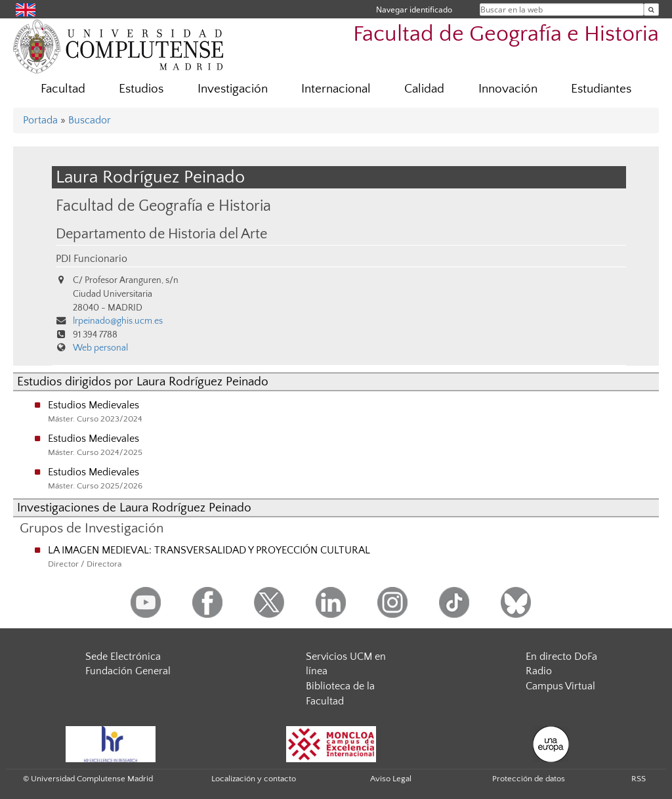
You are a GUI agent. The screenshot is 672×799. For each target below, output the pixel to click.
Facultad (63, 89)
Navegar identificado (414, 10)
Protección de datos (529, 779)
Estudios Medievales (94, 405)
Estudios (141, 89)
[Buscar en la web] (651, 10)
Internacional (336, 89)
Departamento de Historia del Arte (161, 234)
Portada (40, 120)
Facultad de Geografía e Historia (506, 34)
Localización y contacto (254, 779)
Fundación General (128, 671)
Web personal (100, 348)
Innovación (508, 89)
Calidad (424, 89)
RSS (639, 779)
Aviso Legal (391, 779)
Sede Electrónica (123, 657)
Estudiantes (601, 89)
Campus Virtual (560, 686)
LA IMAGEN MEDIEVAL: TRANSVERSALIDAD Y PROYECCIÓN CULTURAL (209, 550)
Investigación (233, 89)
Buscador (90, 120)
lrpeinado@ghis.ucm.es (118, 321)
